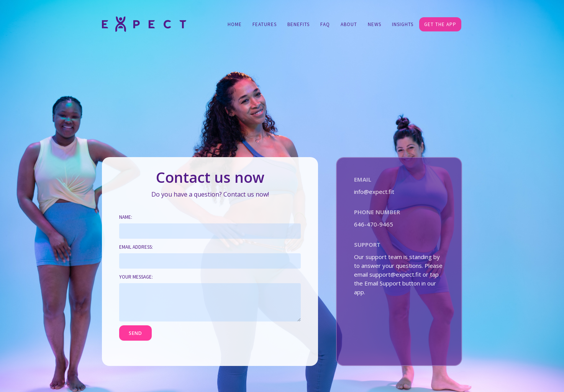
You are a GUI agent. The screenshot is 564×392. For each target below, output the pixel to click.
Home (235, 24)
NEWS (375, 24)
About (349, 24)
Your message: (136, 277)
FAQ (325, 24)
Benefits (298, 24)
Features (265, 24)
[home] (144, 24)
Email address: (136, 247)
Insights (403, 24)
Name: (126, 217)
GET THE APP (440, 24)
